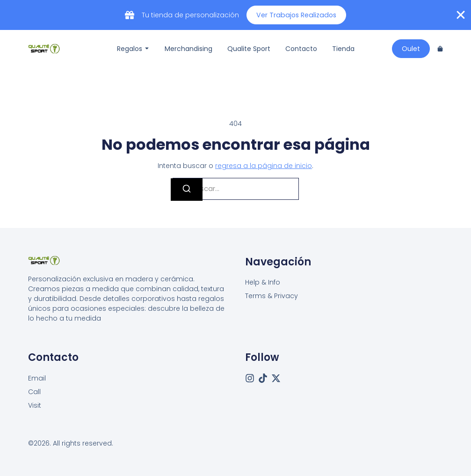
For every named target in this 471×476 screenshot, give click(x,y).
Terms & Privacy (272, 296)
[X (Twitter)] (276, 378)
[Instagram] (250, 378)
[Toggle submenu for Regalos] (146, 49)
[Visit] (35, 405)
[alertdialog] (235, 15)
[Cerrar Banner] (461, 15)
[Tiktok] (263, 378)
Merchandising (188, 49)
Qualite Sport (249, 49)
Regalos (130, 49)
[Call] (34, 392)
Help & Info (263, 282)
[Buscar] (187, 190)
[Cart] (440, 49)
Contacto (301, 49)
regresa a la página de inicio (264, 166)
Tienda (343, 49)
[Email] (37, 378)
